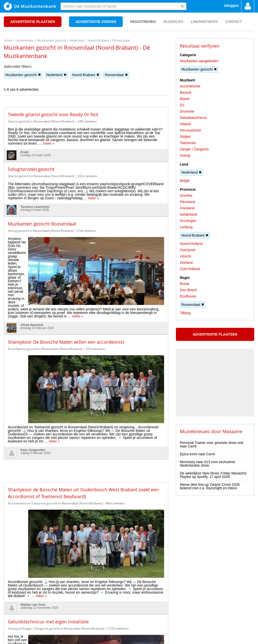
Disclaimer (36, 613)
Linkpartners (204, 22)
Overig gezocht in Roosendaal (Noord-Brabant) (41, 231)
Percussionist (190, 130)
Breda (185, 284)
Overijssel (188, 250)
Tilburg (185, 313)
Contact (234, 22)
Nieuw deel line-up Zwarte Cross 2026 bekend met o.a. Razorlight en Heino (210, 486)
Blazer (185, 99)
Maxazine (232, 431)
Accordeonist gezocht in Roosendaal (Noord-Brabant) (45, 295)
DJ (182, 105)
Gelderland (189, 214)
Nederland (57, 75)
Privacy (21, 613)
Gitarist (185, 124)
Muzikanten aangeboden (199, 61)
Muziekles (173, 22)
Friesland (187, 208)
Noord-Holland (191, 244)
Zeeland (186, 263)
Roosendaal (116, 75)
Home (8, 613)
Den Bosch (188, 290)
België (185, 181)
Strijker (185, 137)
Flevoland (188, 202)
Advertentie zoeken (96, 22)
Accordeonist (190, 86)
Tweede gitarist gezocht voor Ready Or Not (53, 114)
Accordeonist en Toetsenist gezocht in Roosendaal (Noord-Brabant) (55, 389)
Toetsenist (188, 143)
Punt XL (129, 639)
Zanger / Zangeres (194, 149)
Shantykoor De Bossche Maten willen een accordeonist (66, 288)
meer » (49, 143)
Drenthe (186, 196)
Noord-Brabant (86, 75)
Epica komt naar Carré (198, 454)
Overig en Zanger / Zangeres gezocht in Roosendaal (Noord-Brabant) (56, 455)
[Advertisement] (86, 353)
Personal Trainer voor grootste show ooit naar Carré (212, 444)
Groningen (188, 221)
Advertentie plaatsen (33, 22)
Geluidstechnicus (193, 118)
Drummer (187, 111)
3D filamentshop (173, 639)
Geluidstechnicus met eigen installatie (48, 448)
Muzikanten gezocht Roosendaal (42, 224)
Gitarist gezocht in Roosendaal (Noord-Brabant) (41, 121)
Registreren (143, 22)
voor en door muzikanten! (144, 632)
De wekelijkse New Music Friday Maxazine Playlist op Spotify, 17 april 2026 (213, 475)
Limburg (186, 227)
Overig (185, 155)
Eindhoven (188, 296)
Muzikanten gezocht (23, 75)
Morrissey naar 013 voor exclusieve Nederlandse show (208, 464)
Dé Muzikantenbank (30, 6)
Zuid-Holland (190, 269)
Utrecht (186, 256)
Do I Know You (148, 639)
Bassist (186, 92)
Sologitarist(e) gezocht (31, 169)
